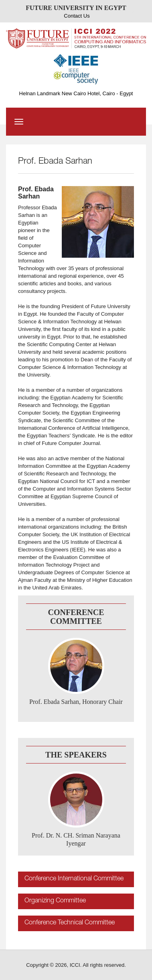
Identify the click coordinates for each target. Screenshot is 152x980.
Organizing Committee (55, 901)
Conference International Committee (74, 879)
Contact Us (77, 16)
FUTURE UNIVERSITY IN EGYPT (76, 8)
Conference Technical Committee (70, 923)
